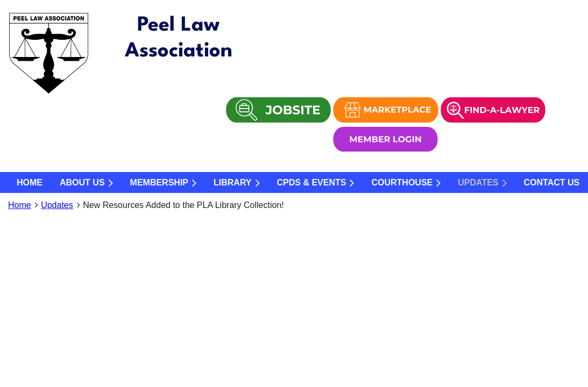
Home (20, 205)
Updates (57, 205)
